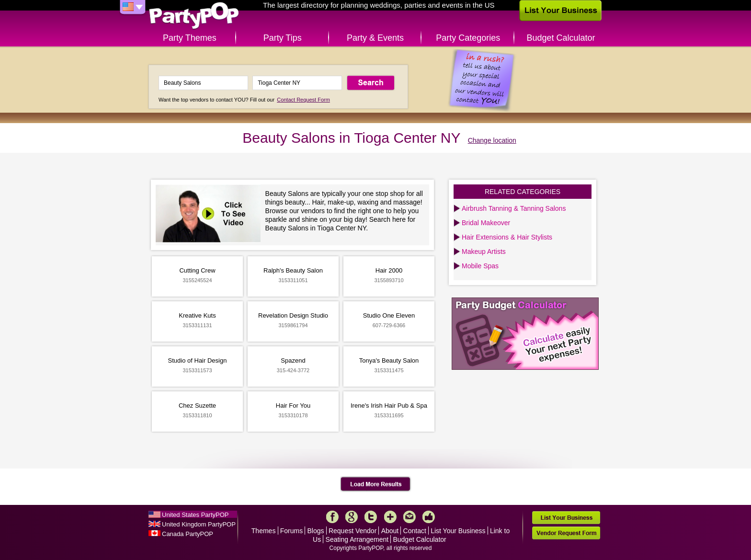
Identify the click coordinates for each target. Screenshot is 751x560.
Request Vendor (353, 531)
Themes (264, 531)
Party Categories (468, 38)
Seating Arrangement (357, 539)
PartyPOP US (194, 16)
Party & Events (375, 38)
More (390, 517)
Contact (415, 531)
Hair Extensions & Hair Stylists (507, 237)
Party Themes (190, 38)
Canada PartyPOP (188, 534)
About (390, 531)
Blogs (316, 531)
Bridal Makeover (486, 223)
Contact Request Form (303, 100)
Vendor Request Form (566, 533)
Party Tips (283, 38)
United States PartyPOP (195, 515)
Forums (291, 531)
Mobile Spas (480, 266)
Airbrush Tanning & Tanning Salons (514, 208)
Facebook (332, 517)
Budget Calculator (561, 38)
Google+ (352, 517)
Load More (376, 484)
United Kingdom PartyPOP (199, 524)
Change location (492, 140)
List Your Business (458, 531)
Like (429, 517)
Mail (410, 517)
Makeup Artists (484, 251)
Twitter (371, 517)
